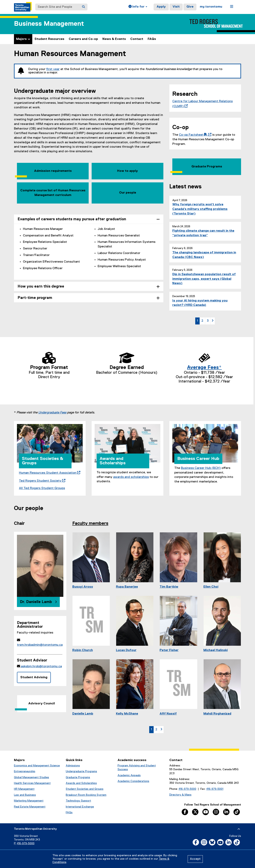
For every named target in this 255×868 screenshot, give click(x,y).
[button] (138, 7)
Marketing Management (29, 801)
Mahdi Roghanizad (217, 714)
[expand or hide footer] (239, 829)
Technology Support (78, 801)
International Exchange (80, 807)
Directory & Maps (180, 795)
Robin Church (83, 650)
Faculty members (90, 524)
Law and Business (25, 795)
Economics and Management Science (37, 766)
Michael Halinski (216, 650)
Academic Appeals (129, 775)
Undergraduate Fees (52, 413)
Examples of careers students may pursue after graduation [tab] (72, 219)
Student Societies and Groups (85, 789)
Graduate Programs (78, 777)
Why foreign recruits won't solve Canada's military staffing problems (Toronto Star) (200, 209)
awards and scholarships (131, 477)
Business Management (49, 24)
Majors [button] (23, 39)
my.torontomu (211, 7)
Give (190, 7)
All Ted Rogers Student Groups (42, 488)
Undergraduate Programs (81, 771)
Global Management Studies (31, 777)
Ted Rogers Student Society (41, 481)
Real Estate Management (30, 807)
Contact (137, 39)
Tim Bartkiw (169, 587)
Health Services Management (32, 783)
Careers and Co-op (83, 39)
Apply (161, 7)
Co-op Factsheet (194, 135)
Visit (176, 7)
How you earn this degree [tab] (41, 286)
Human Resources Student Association (49, 473)
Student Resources (49, 39)
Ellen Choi (211, 587)
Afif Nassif (168, 714)
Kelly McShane (127, 714)
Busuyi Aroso (83, 587)
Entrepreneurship (25, 771)
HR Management (24, 789)
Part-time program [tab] (35, 298)
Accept (195, 859)
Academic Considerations (133, 781)
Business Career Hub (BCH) (201, 468)
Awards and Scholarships (81, 783)
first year (53, 69)
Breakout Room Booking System (86, 795)
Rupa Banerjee (127, 587)
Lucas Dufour (126, 650)
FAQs (152, 39)
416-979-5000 (187, 789)
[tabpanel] (89, 252)
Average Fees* (204, 368)
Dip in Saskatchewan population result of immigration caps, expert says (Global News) (204, 279)
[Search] (83, 7)
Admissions (73, 766)
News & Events (114, 39)
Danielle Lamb (83, 714)
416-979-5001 (215, 789)
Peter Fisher (169, 650)
